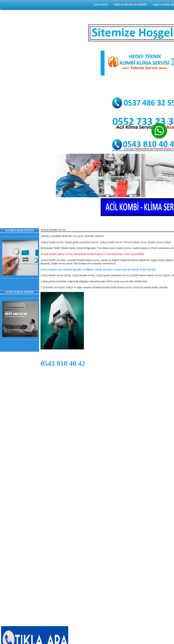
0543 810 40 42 (63, 363)
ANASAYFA (101, 5)
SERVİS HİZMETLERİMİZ (130, 5)
